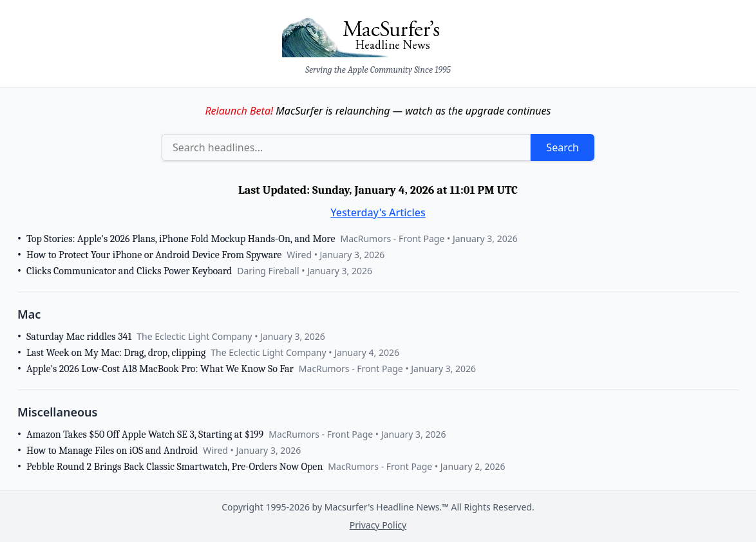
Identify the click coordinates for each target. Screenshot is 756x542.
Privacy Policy (378, 525)
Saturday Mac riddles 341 (79, 337)
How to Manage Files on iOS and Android (112, 451)
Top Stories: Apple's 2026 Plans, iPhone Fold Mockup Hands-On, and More (181, 239)
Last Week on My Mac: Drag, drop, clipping (116, 353)
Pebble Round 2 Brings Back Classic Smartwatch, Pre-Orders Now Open (175, 467)
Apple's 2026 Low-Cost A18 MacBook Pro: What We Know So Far (160, 369)
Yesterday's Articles (378, 212)
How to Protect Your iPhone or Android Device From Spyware (154, 255)
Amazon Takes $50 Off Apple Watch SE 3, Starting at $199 (145, 435)
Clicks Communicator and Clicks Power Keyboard (129, 271)
